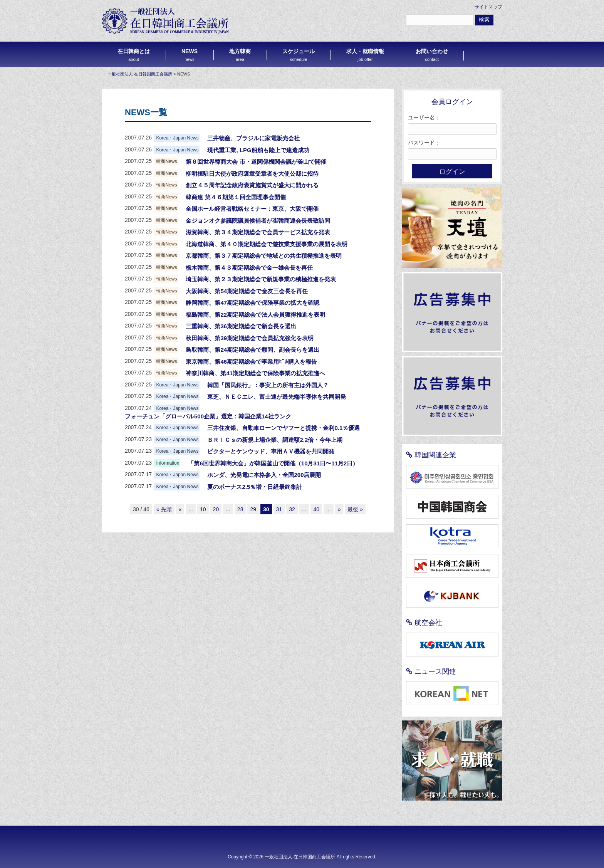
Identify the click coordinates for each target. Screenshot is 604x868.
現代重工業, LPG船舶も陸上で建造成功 (258, 150)
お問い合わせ (432, 55)
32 (292, 509)
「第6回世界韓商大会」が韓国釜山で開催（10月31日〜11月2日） (273, 463)
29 (253, 509)
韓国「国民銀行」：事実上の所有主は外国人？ (268, 385)
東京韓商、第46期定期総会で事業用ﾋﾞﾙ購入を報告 (251, 362)
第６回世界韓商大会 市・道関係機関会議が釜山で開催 (256, 162)
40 (316, 509)
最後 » (355, 509)
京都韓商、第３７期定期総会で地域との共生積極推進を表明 (264, 256)
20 (216, 509)
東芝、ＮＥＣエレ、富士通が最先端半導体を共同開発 (277, 397)
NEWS (190, 55)
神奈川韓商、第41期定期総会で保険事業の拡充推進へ (255, 373)
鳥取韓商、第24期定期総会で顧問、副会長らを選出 (253, 350)
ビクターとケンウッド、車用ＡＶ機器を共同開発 (271, 451)
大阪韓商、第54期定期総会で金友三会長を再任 (247, 291)
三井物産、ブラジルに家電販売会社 (253, 138)
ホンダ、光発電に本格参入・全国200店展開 (264, 475)
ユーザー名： (424, 118)
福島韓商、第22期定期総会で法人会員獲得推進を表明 (255, 315)
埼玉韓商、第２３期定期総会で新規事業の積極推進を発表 (261, 279)
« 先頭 (164, 509)
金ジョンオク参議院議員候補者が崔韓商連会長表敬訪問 (258, 221)
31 (279, 509)
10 (203, 509)
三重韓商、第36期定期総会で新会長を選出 (241, 326)
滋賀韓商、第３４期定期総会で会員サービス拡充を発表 (258, 232)
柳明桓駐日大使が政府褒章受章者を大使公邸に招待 (252, 174)
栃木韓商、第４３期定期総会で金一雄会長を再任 (249, 268)
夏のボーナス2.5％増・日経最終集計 (255, 487)
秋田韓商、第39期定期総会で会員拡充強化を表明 (250, 338)
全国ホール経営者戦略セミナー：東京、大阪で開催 (252, 209)
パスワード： (424, 143)
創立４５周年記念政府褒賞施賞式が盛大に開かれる (252, 185)
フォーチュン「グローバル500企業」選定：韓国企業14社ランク (208, 416)
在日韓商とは (134, 55)
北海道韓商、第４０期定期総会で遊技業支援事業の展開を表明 (267, 244)
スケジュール (299, 55)
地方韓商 (240, 55)
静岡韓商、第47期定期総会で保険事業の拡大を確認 (253, 303)
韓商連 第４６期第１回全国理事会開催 (236, 197)
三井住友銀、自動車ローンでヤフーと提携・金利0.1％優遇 (284, 428)
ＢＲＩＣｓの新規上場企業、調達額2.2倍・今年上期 (275, 440)
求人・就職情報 (365, 55)
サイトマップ (488, 7)
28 (240, 509)
